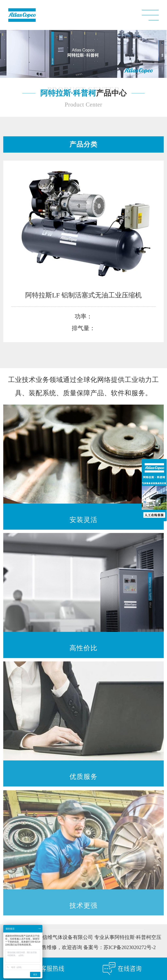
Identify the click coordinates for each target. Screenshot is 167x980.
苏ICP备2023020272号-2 (130, 948)
